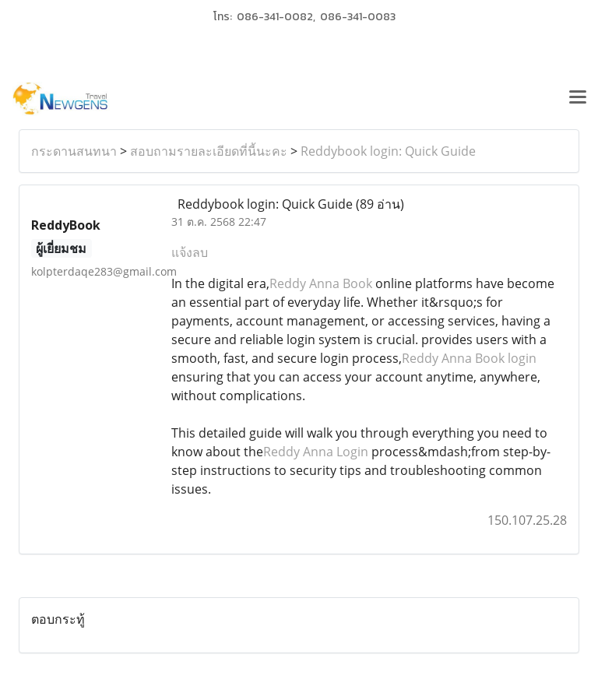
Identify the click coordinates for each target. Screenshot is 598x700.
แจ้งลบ (190, 252)
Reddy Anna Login (316, 452)
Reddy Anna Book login (469, 358)
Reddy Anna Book (321, 283)
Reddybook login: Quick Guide (388, 151)
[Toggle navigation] (578, 99)
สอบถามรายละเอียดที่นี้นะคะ (209, 151)
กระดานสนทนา (74, 151)
